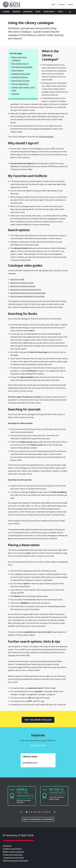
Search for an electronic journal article (26, 290)
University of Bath (12, 4)
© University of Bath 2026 (18, 835)
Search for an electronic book (22, 283)
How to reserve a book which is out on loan (27, 296)
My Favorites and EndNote (22, 67)
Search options (18, 70)
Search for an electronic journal (23, 286)
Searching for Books (20, 77)
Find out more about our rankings (38, 819)
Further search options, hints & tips (23, 89)
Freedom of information (12, 849)
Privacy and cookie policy (13, 855)
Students (62, 5)
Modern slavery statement (13, 852)
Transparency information (13, 858)
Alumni (71, 5)
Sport (38, 12)
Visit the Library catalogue (38, 720)
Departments (49, 12)
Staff (53, 5)
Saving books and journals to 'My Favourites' (28, 293)
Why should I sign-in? (20, 64)
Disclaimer (7, 846)
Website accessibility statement (16, 861)
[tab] (27, 812)
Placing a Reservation (20, 84)
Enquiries (15, 94)
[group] (22, 796)
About (61, 12)
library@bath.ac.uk (30, 763)
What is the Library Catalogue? (19, 59)
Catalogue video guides (21, 74)
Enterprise (28, 12)
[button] (21, 812)
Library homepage (46, 137)
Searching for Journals (20, 81)
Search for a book (17, 279)
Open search (70, 12)
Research (16, 12)
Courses (6, 12)
